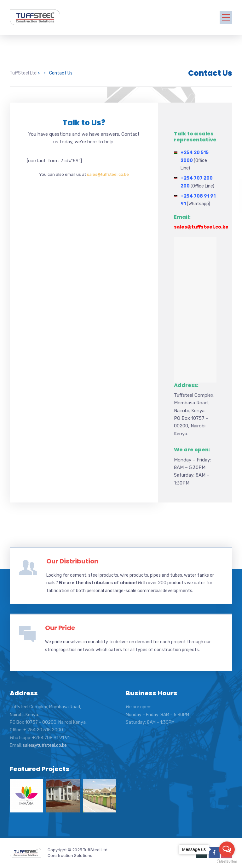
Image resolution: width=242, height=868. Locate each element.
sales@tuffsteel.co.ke (108, 174)
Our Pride (60, 628)
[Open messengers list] (227, 849)
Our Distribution (72, 561)
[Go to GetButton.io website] (227, 862)
